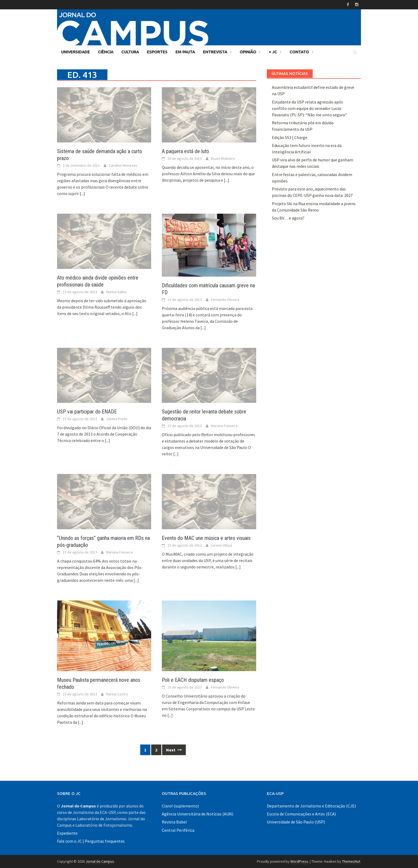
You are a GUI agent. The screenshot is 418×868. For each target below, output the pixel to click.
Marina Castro (117, 694)
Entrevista (215, 52)
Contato (299, 52)
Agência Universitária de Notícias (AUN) (198, 814)
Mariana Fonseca (224, 426)
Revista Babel (174, 822)
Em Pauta (185, 52)
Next (174, 750)
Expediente (67, 833)
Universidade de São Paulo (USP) (296, 822)
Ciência (106, 52)
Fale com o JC (69, 841)
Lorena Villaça (222, 545)
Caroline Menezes (123, 165)
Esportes (157, 52)
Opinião (248, 52)
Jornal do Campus (100, 861)
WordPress (299, 861)
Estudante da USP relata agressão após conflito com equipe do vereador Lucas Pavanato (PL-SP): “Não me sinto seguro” (310, 108)
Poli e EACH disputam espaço (193, 680)
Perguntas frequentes (105, 841)
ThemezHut (351, 861)
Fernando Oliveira (225, 300)
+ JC (273, 52)
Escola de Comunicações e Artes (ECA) (301, 814)
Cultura (130, 52)
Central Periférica (178, 830)
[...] (82, 193)
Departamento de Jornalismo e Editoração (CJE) (311, 806)
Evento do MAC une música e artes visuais (206, 538)
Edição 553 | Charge (290, 137)
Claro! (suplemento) (180, 806)
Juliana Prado (117, 419)
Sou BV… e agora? (288, 218)
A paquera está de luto (185, 151)
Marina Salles (116, 292)
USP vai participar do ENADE (87, 412)
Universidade (75, 52)
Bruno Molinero (223, 158)
